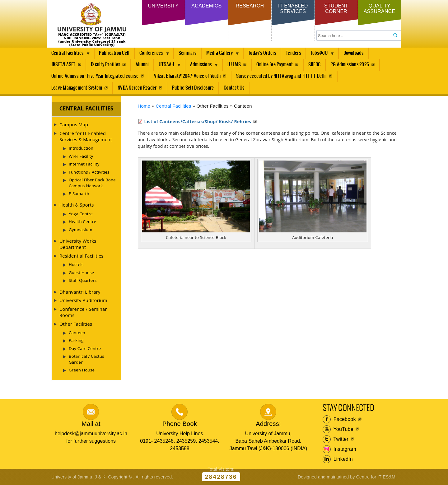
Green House (82, 370)
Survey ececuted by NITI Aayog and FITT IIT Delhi (282, 76)
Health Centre (82, 222)
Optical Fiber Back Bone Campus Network (92, 183)
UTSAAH (168, 66)
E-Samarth (79, 194)
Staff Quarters (83, 280)
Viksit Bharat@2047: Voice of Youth (187, 76)
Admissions (202, 66)
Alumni (142, 65)
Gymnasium (81, 230)
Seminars (187, 53)
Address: (268, 424)
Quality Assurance (380, 9)
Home (144, 106)
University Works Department (78, 244)
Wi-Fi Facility (81, 156)
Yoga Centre (81, 214)
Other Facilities (76, 324)
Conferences (152, 55)
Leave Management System (77, 88)
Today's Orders (262, 53)
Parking (76, 340)
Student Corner (336, 9)
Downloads (354, 53)
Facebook (339, 419)
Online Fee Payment (275, 65)
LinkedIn (338, 459)
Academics (206, 6)
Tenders (293, 53)
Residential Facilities (82, 256)
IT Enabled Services (293, 9)
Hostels (76, 264)
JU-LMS (234, 65)
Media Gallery (221, 55)
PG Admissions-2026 (350, 65)
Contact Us (234, 88)
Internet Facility (84, 164)
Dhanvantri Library (80, 292)
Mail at (91, 424)
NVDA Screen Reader (137, 88)
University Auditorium (83, 300)
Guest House (81, 273)
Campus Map (74, 124)
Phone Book (180, 424)
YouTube (338, 429)
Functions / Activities (89, 172)
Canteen (77, 333)
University (163, 6)
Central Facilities (68, 55)
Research (250, 6)
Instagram (339, 449)
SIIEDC (314, 65)
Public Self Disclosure (193, 88)
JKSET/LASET (63, 65)
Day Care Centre (85, 348)
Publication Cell (114, 53)
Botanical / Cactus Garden (86, 359)
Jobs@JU (320, 55)
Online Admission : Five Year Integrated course (95, 76)
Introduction (81, 148)
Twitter (336, 439)
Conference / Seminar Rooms (83, 312)
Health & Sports (77, 205)
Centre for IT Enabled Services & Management (86, 136)
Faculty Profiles (105, 65)
